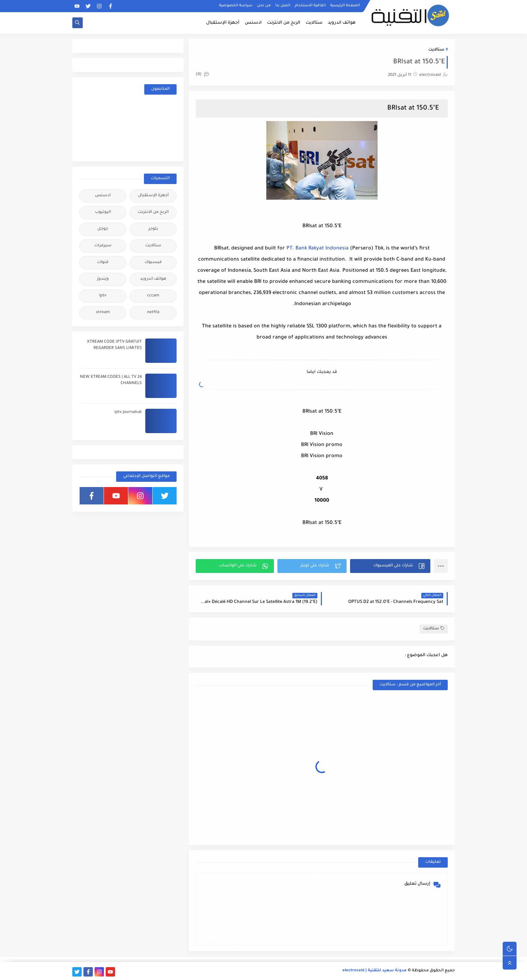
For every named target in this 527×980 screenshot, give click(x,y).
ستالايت (314, 23)
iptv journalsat (128, 412)
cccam (153, 296)
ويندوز (103, 279)
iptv (103, 296)
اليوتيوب (103, 212)
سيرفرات (103, 246)
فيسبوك (153, 262)
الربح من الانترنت (284, 23)
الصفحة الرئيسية (345, 6)
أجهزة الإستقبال (223, 23)
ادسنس (253, 23)
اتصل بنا (283, 6)
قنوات (103, 262)
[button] (390, 566)
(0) (202, 75)
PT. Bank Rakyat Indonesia (318, 249)
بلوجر (153, 229)
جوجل (103, 229)
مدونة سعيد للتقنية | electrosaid (375, 971)
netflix (153, 313)
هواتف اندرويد (342, 23)
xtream (103, 313)
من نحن (264, 6)
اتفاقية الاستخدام (310, 6)
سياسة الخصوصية (236, 6)
